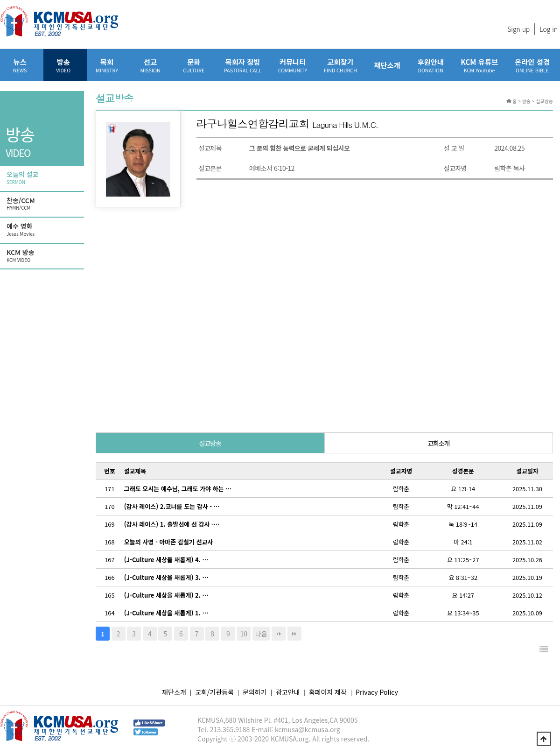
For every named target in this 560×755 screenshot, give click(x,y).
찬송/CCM (43, 204)
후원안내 (430, 65)
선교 (150, 65)
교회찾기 (340, 65)
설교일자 (527, 471)
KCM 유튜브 (479, 65)
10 (244, 634)
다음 (261, 634)
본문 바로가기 (0, 0)
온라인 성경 (532, 65)
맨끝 (279, 634)
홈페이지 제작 (328, 692)
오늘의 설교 (43, 178)
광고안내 (288, 692)
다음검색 (294, 634)
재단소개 (387, 65)
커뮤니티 (293, 65)
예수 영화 (43, 230)
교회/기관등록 (214, 692)
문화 (194, 65)
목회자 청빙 (243, 65)
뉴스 (20, 65)
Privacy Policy (377, 692)
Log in (549, 29)
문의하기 (255, 692)
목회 (107, 65)
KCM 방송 (43, 256)
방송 (63, 65)
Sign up (518, 29)
